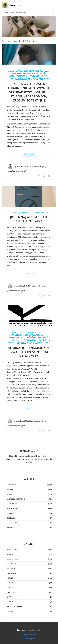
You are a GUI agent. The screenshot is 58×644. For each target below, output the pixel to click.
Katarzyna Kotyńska (17, 77)
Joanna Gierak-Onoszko (39, 337)
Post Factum (25, 337)
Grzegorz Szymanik (23, 80)
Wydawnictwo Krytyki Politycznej (21, 72)
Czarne (19, 70)
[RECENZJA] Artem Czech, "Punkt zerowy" (29, 219)
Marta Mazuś (14, 337)
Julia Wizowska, (43, 78)
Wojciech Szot (18, 166)
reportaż (23, 291)
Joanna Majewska (32, 77)
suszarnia (11, 518)
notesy (10, 611)
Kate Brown (22, 342)
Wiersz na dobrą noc (16, 499)
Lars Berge (12, 342)
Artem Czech (28, 73)
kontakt (38, 630)
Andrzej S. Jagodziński (28, 78)
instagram (11, 485)
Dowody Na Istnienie (20, 334)
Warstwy (38, 70)
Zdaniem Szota (15, 5)
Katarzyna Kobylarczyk (21, 339)
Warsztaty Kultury (41, 213)
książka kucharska (15, 607)
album (10, 588)
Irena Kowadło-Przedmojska (21, 336)
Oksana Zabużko (41, 75)
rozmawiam (12, 504)
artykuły (43, 166)
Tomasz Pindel (34, 334)
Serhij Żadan (45, 72)
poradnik (11, 602)
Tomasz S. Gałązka (40, 336)
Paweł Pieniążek (37, 80)
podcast (11, 513)
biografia (11, 583)
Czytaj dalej (29, 154)
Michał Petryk (17, 73)
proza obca (24, 171)
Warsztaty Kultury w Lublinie (22, 75)
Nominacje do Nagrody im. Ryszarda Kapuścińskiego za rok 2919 (29, 352)
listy (9, 597)
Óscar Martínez (33, 341)
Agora (37, 72)
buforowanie (13, 509)
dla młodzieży (13, 592)
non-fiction (12, 550)
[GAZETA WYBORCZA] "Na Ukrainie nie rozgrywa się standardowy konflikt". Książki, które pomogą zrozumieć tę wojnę (29, 92)
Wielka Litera (40, 333)
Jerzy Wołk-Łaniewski (26, 333)
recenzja (43, 286)
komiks (10, 578)
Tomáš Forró (14, 78)
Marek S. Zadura (40, 73)
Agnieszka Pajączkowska (17, 341)
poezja (10, 554)
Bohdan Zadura (28, 70)
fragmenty (12, 527)
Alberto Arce (45, 341)
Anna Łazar (44, 77)
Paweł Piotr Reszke (38, 339)
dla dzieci (11, 573)
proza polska (13, 559)
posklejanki (12, 523)
